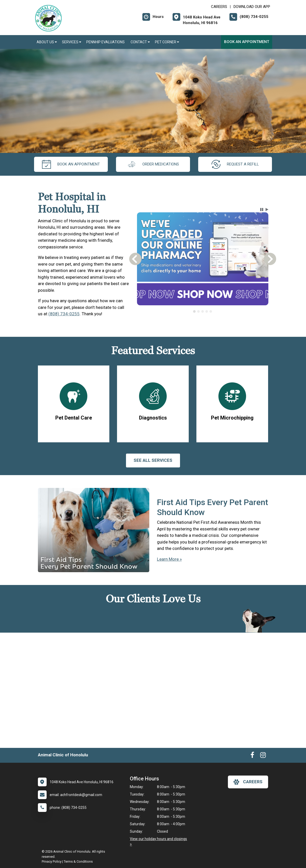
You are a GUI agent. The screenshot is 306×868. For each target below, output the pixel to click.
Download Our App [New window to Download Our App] (252, 7)
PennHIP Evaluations (106, 42)
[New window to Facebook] (252, 756)
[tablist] (203, 311)
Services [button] (72, 42)
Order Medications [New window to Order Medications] (153, 164)
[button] (262, 210)
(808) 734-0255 (64, 314)
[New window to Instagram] (263, 756)
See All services (153, 460)
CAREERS (219, 7)
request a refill (235, 164)
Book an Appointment (247, 42)
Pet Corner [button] (167, 42)
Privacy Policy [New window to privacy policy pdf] (52, 861)
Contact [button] (140, 42)
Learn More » (169, 559)
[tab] (194, 311)
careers (248, 782)
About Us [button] (47, 42)
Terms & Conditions (78, 861)
